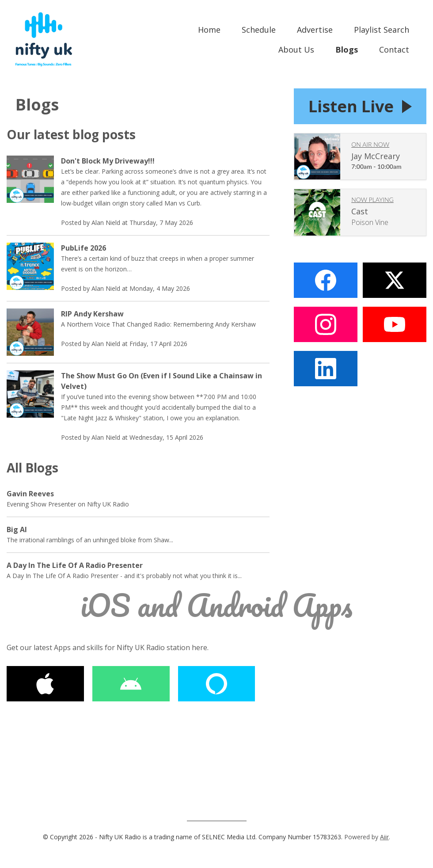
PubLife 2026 (84, 248)
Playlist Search (382, 30)
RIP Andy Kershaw (92, 314)
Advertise (315, 30)
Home (209, 30)
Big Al (17, 529)
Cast (360, 213)
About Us (296, 49)
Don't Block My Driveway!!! (108, 161)
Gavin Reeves (30, 494)
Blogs (347, 49)
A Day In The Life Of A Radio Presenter (75, 565)
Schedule (259, 30)
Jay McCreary (376, 157)
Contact (394, 49)
